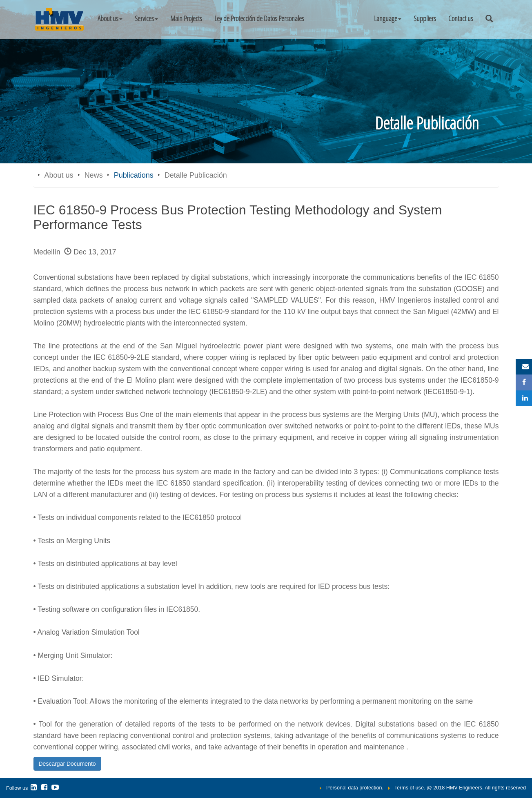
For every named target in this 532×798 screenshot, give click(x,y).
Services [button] (146, 18)
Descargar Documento (67, 764)
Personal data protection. (355, 788)
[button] (388, 18)
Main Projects (186, 18)
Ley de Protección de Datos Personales (259, 18)
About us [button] (110, 18)
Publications (134, 175)
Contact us (461, 18)
